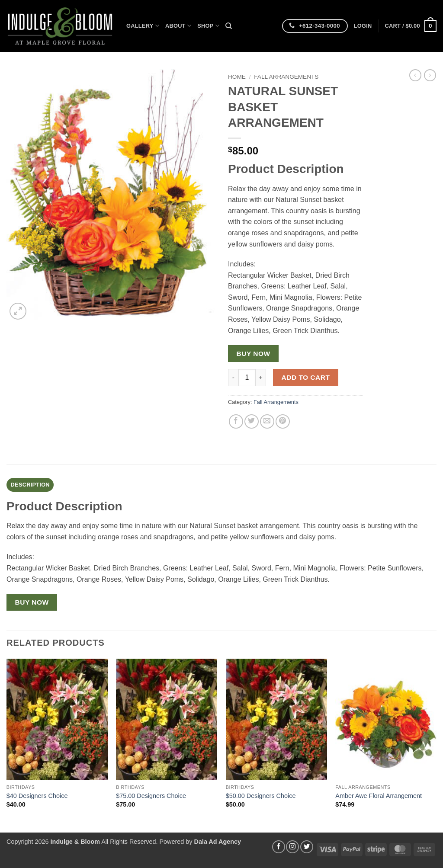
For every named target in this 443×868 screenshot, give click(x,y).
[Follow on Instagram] (292, 847)
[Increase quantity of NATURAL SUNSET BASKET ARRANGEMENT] (261, 378)
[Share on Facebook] (236, 421)
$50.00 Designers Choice (261, 796)
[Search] (229, 26)
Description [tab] (30, 485)
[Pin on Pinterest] (283, 421)
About (178, 26)
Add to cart (306, 377)
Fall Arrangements (286, 77)
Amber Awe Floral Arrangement (379, 796)
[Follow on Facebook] (279, 847)
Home (237, 77)
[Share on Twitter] (252, 421)
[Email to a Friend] (267, 421)
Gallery (143, 26)
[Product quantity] (247, 378)
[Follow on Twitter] (307, 847)
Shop (208, 26)
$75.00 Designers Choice (151, 796)
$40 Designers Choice (37, 796)
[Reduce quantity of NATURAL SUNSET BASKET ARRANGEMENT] (233, 378)
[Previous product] (430, 75)
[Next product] (415, 75)
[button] (363, 26)
